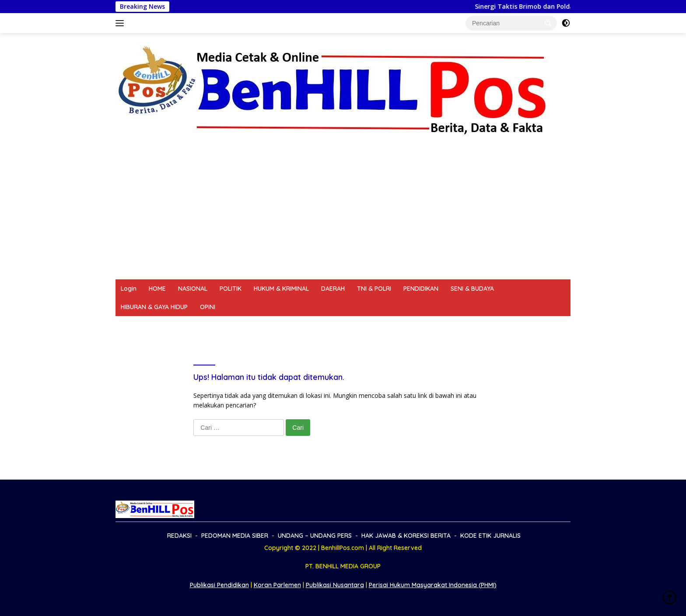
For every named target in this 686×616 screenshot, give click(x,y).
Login (129, 289)
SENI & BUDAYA (472, 289)
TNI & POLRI (374, 289)
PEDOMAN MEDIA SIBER (191, 325)
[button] (548, 23)
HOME (157, 289)
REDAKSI (133, 325)
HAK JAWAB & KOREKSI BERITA (367, 325)
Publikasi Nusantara (335, 585)
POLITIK (231, 289)
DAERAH (333, 289)
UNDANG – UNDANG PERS (274, 325)
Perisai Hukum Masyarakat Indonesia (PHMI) (433, 585)
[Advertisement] (343, 214)
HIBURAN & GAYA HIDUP (154, 307)
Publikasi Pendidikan (219, 585)
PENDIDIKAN (421, 289)
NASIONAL (193, 289)
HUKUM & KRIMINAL (281, 289)
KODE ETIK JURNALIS (455, 325)
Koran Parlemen (277, 585)
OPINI (208, 307)
